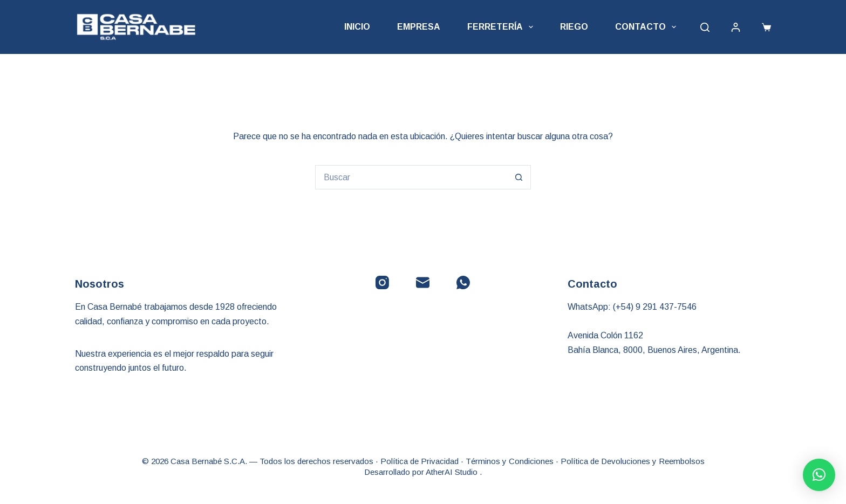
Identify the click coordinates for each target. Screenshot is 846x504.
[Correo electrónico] (423, 282)
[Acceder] (736, 27)
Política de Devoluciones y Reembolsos (633, 461)
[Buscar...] (411, 177)
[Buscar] (705, 27)
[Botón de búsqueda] (519, 177)
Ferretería (502, 27)
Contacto (648, 27)
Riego (574, 27)
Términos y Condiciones (510, 461)
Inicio (357, 27)
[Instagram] (382, 282)
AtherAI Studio (453, 472)
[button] (819, 475)
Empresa (419, 27)
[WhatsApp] (463, 282)
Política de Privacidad (419, 461)
